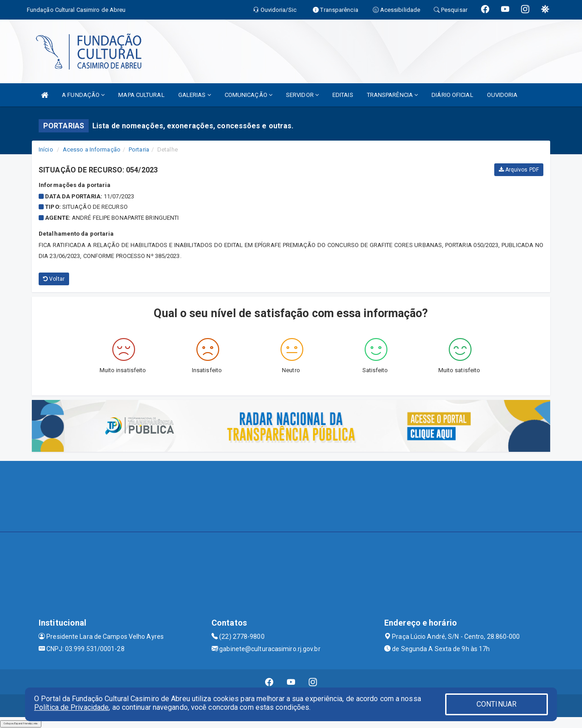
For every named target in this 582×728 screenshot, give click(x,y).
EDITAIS (343, 95)
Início (46, 149)
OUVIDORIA (502, 95)
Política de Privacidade (71, 707)
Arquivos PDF (519, 170)
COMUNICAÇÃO (248, 95)
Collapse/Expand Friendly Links (21, 723)
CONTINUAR (497, 704)
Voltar (54, 279)
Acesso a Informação (92, 149)
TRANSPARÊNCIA (393, 95)
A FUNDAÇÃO (83, 95)
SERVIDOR (302, 95)
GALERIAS (195, 95)
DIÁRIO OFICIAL (452, 95)
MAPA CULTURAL (141, 95)
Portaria (139, 149)
